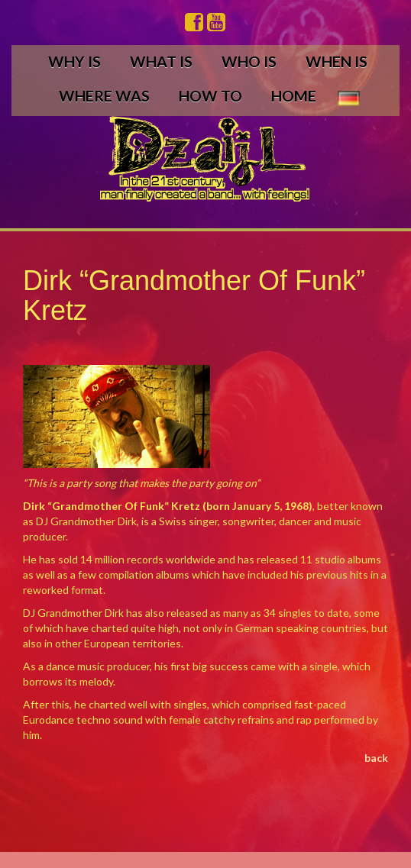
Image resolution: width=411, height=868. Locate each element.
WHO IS (249, 61)
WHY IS (74, 61)
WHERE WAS (104, 96)
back (376, 758)
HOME (294, 96)
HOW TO (210, 96)
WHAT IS (161, 61)
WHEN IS (337, 61)
